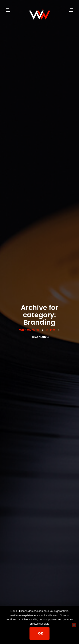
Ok (41, 633)
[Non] (74, 625)
